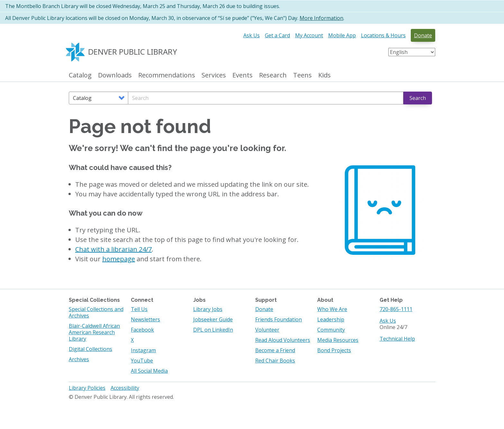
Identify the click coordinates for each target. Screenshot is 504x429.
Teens (302, 75)
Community (331, 330)
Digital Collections (90, 349)
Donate (423, 35)
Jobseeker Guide (213, 319)
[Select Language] (412, 52)
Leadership (331, 319)
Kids (324, 75)
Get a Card (277, 35)
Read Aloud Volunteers (283, 340)
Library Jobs (208, 309)
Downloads (115, 75)
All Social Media (149, 371)
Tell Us (139, 309)
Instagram (143, 350)
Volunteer (267, 330)
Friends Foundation (279, 319)
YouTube (142, 361)
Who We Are (332, 309)
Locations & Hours (383, 35)
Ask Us (252, 35)
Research (273, 75)
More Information (321, 18)
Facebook (142, 330)
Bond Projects (334, 350)
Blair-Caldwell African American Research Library (94, 332)
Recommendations (167, 75)
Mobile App (342, 35)
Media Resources (338, 340)
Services (214, 75)
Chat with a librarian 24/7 (113, 249)
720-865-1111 (396, 309)
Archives (79, 359)
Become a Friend (275, 350)
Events (243, 75)
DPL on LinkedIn (213, 330)
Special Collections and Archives (96, 312)
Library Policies (87, 388)
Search (418, 98)
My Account (309, 35)
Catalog (80, 75)
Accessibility (125, 388)
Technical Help (397, 339)
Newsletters (145, 319)
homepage (119, 259)
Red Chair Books (275, 361)
